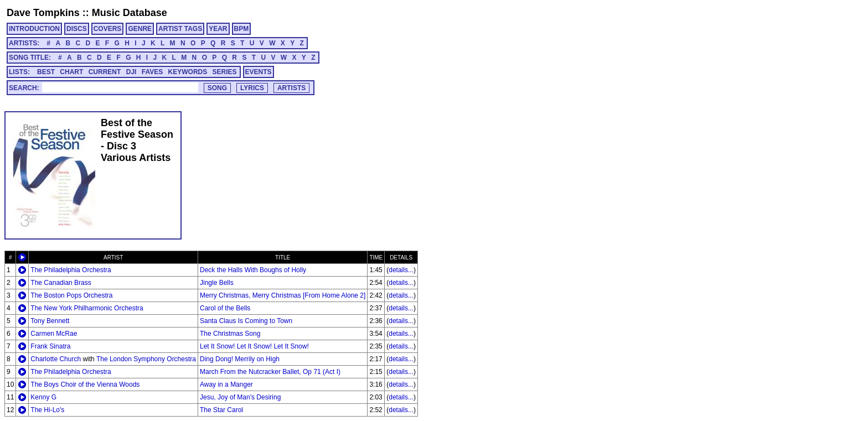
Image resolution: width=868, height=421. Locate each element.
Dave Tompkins (43, 13)
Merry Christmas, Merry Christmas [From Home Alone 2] (283, 295)
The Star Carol (221, 410)
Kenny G (43, 397)
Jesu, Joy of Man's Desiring (240, 397)
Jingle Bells (217, 283)
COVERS (108, 29)
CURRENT (105, 72)
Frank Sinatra (50, 346)
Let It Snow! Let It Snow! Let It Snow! (254, 346)
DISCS (77, 29)
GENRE (140, 29)
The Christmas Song (230, 334)
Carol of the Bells (225, 308)
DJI (131, 72)
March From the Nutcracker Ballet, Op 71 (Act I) (270, 372)
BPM (242, 29)
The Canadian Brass (61, 283)
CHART (71, 72)
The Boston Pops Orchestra (71, 295)
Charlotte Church (56, 359)
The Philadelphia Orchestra (71, 270)
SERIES (225, 72)
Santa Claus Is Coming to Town (246, 321)
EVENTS (259, 72)
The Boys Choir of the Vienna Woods (85, 384)
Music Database (130, 13)
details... (401, 270)
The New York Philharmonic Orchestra (87, 308)
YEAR (218, 29)
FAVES (152, 72)
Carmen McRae (54, 334)
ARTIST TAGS (180, 29)
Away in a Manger (226, 384)
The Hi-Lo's (47, 410)
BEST (46, 72)
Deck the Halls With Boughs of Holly (253, 270)
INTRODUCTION (34, 29)
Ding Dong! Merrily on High (240, 359)
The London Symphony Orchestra (146, 359)
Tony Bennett (50, 321)
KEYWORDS (188, 72)
